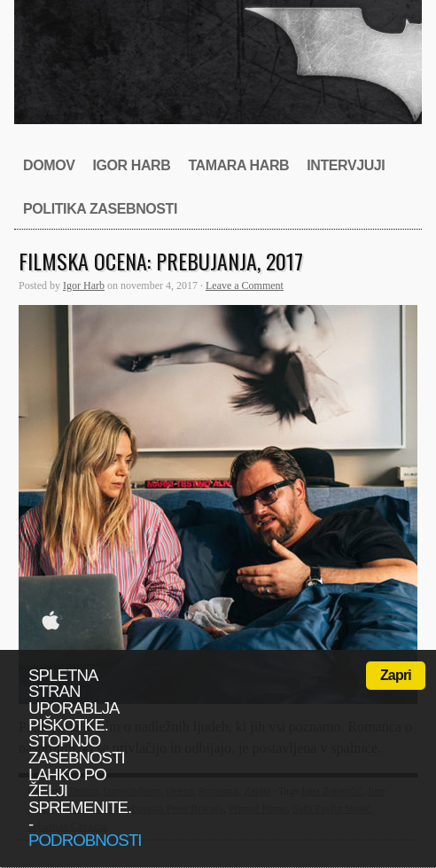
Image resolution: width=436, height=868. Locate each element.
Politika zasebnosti (100, 209)
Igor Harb (131, 165)
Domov (49, 165)
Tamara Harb (238, 165)
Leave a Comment (245, 285)
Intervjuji (346, 165)
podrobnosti (85, 840)
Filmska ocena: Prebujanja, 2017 (161, 261)
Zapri (396, 675)
